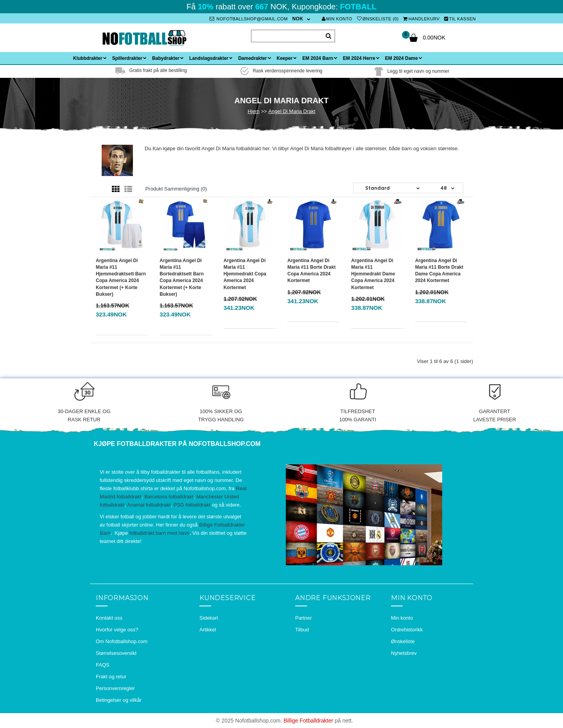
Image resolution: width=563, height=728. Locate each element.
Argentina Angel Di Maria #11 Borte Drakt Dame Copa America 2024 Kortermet (439, 271)
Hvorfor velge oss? (117, 630)
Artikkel (208, 630)
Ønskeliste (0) (378, 19)
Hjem (253, 111)
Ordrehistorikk (407, 630)
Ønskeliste (403, 641)
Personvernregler (115, 688)
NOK (298, 19)
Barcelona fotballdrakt (169, 497)
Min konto (337, 19)
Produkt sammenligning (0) (176, 189)
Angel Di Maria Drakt (292, 111)
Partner (304, 618)
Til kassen (460, 19)
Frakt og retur (111, 677)
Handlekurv (421, 19)
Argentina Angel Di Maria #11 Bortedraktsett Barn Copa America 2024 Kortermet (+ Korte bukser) (182, 277)
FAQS (103, 665)
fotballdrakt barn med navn (160, 533)
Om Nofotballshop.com (122, 641)
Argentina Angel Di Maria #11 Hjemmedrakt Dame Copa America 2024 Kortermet (373, 274)
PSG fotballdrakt (192, 505)
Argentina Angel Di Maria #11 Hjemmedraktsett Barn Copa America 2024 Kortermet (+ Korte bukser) (121, 277)
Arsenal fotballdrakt (149, 505)
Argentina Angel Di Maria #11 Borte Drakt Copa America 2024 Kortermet (311, 271)
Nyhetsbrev (404, 653)
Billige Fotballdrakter (308, 721)
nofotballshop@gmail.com (249, 19)
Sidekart (209, 618)
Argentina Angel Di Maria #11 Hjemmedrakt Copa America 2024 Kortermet (245, 274)
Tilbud (302, 630)
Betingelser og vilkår (119, 700)
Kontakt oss (109, 618)
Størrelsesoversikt (116, 653)
